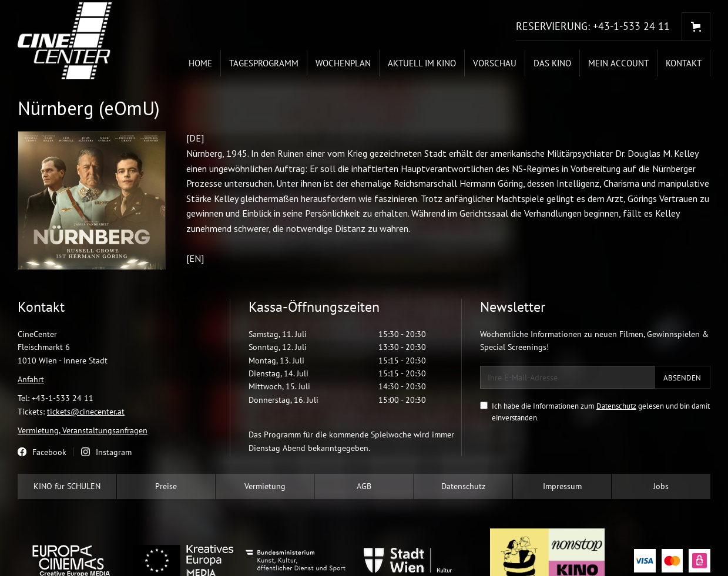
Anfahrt (31, 379)
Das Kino (552, 63)
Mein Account (618, 63)
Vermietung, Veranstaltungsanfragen (83, 430)
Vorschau (495, 63)
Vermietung (265, 486)
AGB (364, 486)
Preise (166, 486)
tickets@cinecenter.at (86, 412)
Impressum (562, 486)
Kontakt (684, 63)
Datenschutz (616, 406)
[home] (65, 41)
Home (200, 63)
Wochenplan (343, 63)
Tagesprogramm (264, 63)
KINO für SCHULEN (67, 486)
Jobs (661, 486)
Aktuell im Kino (422, 63)
